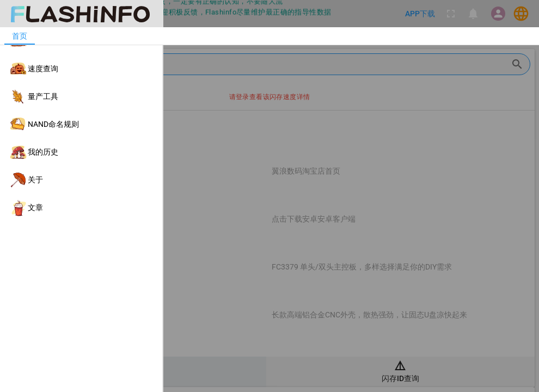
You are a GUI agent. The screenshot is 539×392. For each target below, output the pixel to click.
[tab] (20, 36)
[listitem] (81, 41)
